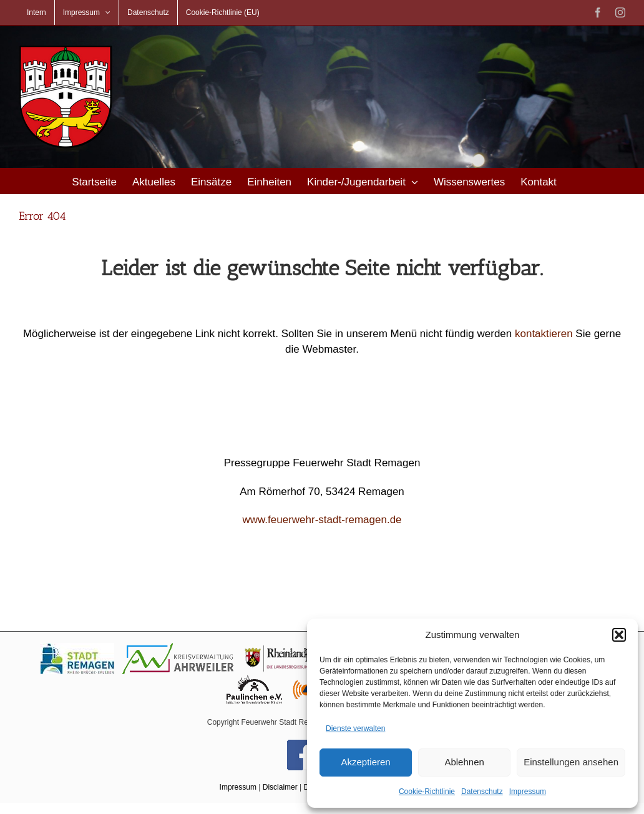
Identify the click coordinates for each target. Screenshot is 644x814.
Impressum (528, 792)
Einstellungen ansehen (571, 762)
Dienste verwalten (355, 728)
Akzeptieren (365, 762)
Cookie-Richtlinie (427, 792)
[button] (619, 635)
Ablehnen (464, 762)
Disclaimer (280, 787)
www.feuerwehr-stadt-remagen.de (322, 520)
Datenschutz (482, 792)
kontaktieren (544, 334)
